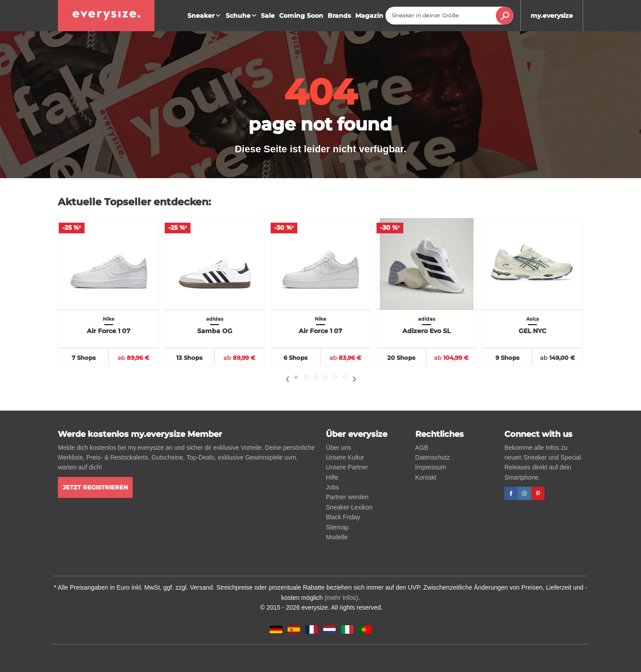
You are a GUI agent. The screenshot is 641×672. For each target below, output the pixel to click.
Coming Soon (301, 16)
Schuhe (242, 16)
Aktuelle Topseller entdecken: (134, 202)
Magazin (369, 16)
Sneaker (205, 16)
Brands (339, 16)
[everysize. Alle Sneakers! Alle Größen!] (106, 16)
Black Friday (343, 517)
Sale (268, 16)
